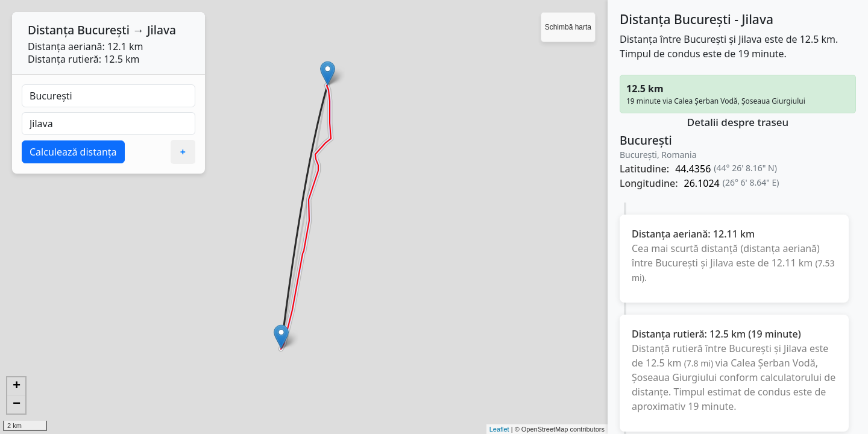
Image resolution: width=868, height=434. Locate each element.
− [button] (17, 404)
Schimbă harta (568, 27)
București (103, 30)
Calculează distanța (73, 152)
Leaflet (499, 429)
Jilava (162, 30)
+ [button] (17, 386)
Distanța (51, 30)
